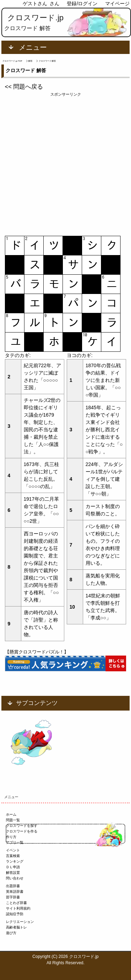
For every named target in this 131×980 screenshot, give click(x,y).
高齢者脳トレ (16, 927)
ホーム (11, 814)
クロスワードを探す (22, 826)
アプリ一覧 (15, 842)
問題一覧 (13, 820)
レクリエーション (20, 922)
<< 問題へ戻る (24, 87)
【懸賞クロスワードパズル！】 (37, 652)
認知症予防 (15, 914)
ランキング (15, 861)
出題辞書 (13, 886)
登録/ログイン (82, 4)
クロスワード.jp (35, 18)
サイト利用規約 (18, 908)
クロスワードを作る (22, 831)
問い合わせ (15, 878)
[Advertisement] (65, 163)
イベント (13, 850)
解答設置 (13, 873)
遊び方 (11, 933)
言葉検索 (13, 856)
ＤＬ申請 (13, 867)
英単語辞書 (15, 892)
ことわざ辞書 (16, 903)
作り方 (11, 837)
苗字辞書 (13, 897)
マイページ (117, 4)
